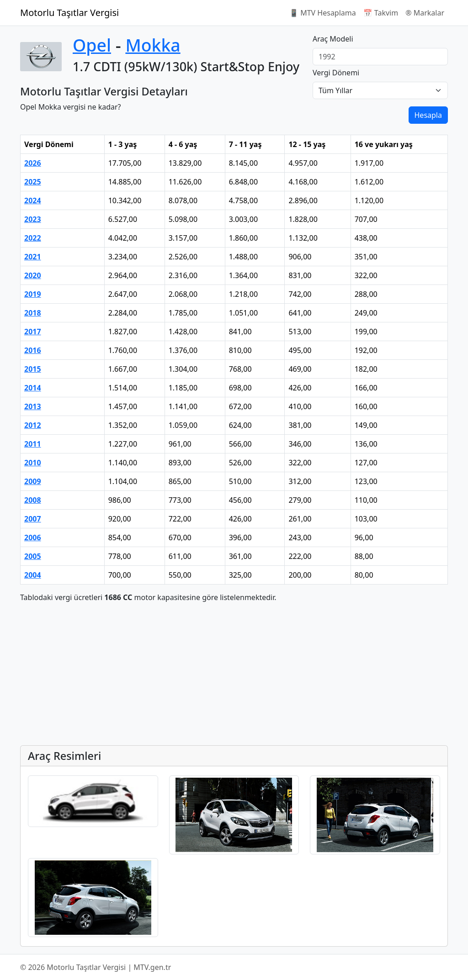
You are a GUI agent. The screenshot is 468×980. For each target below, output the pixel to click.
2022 (33, 238)
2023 (33, 219)
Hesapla (428, 115)
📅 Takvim (381, 13)
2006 (33, 537)
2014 (33, 388)
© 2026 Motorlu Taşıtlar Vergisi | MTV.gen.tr (96, 967)
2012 (33, 425)
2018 (33, 313)
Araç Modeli (333, 39)
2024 (33, 200)
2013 (33, 406)
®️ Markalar (425, 13)
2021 (33, 257)
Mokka (153, 45)
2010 (33, 463)
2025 (33, 182)
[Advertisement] (234, 674)
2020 (33, 275)
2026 (33, 163)
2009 (33, 481)
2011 (33, 444)
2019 (33, 294)
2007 (33, 519)
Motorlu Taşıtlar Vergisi (69, 13)
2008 (33, 500)
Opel (92, 45)
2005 (33, 556)
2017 (33, 332)
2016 (33, 350)
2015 (33, 369)
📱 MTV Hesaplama (323, 13)
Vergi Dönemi (336, 73)
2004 (33, 575)
